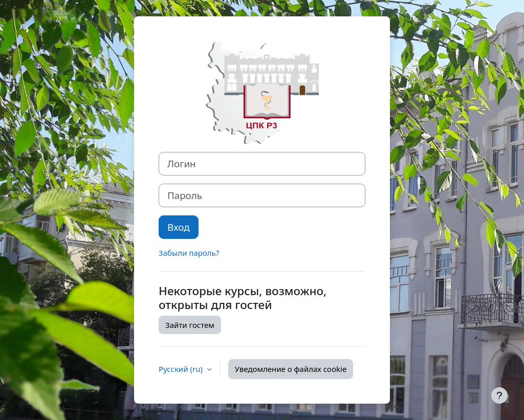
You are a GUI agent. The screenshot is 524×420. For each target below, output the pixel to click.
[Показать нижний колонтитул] (499, 395)
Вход (179, 227)
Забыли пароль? (189, 253)
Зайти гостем (190, 325)
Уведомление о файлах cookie (291, 369)
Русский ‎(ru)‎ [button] (182, 369)
